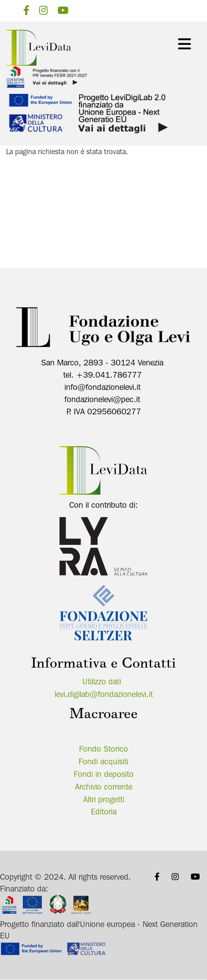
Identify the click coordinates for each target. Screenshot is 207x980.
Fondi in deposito (104, 774)
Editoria (104, 812)
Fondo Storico (103, 749)
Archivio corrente (104, 787)
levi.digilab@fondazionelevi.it (104, 694)
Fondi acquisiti (103, 761)
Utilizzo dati (102, 681)
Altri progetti (104, 799)
